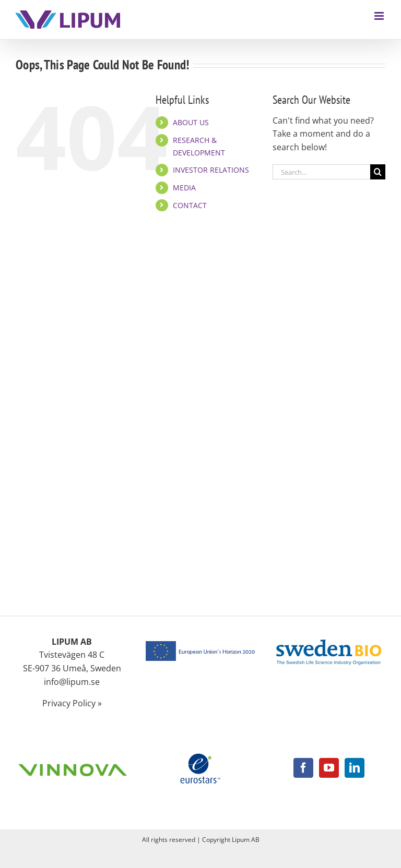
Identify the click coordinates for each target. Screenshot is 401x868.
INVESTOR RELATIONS (211, 170)
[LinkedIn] (355, 768)
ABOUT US (191, 122)
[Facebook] (303, 768)
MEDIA (184, 188)
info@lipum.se (72, 682)
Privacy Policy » (72, 703)
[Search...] (321, 172)
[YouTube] (329, 768)
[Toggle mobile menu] (380, 16)
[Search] (378, 172)
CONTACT (190, 205)
